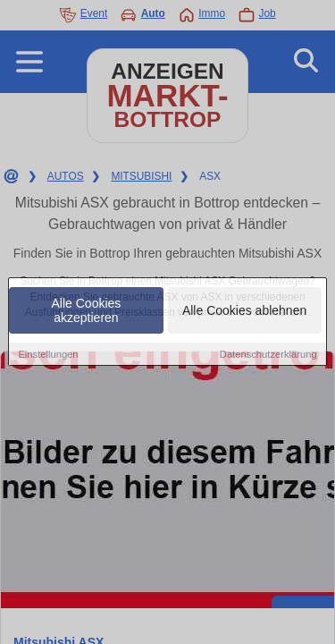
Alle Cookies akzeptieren (87, 310)
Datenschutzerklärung (268, 354)
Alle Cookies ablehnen (244, 310)
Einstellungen (48, 354)
